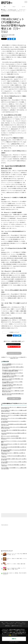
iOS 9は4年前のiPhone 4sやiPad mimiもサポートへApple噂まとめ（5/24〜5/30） (14, 422)
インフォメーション (12, 10)
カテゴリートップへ (14, 353)
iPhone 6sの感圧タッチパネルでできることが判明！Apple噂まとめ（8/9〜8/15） (13, 382)
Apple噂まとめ (5, 16)
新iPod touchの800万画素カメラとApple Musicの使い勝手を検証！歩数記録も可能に (14, 450)
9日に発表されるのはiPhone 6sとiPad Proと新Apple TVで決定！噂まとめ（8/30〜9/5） (13, 373)
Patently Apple (5, 79)
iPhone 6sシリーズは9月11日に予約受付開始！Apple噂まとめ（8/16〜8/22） (13, 379)
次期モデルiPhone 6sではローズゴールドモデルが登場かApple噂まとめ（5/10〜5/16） (14, 428)
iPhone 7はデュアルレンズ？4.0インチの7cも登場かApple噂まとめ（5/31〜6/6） (14, 419)
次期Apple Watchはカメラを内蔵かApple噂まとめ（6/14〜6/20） (14, 413)
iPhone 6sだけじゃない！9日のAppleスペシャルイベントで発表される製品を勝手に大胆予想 (13, 370)
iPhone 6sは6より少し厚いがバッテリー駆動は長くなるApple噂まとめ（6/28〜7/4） (14, 408)
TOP (5, 7)
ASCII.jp (8, 626)
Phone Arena (4, 155)
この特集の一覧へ (14, 399)
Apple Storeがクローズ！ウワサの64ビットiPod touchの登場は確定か (14, 442)
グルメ (4, 624)
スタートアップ (10, 624)
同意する (14, 639)
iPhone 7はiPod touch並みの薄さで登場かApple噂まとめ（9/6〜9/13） (13, 367)
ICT (15, 624)
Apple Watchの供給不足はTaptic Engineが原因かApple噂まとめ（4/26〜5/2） (14, 434)
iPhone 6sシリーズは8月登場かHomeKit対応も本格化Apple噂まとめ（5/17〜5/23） (14, 425)
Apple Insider (4, 214)
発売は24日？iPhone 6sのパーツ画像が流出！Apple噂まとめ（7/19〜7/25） (13, 391)
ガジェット (18, 622)
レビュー (14, 7)
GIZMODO (4, 307)
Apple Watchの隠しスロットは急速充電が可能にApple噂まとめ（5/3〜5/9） (14, 431)
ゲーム (23, 622)
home (3, 10)
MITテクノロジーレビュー (17, 626)
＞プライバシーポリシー (14, 642)
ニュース (12, 622)
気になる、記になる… (8, 117)
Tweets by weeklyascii (5, 525)
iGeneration (4, 320)
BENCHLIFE (14, 129)
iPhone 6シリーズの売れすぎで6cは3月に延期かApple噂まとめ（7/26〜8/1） (13, 388)
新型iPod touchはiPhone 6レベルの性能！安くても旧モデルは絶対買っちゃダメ (14, 444)
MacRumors (4, 140)
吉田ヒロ (5, 36)
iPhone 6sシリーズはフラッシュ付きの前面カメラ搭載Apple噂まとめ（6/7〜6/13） (14, 416)
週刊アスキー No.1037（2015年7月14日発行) (10, 436)
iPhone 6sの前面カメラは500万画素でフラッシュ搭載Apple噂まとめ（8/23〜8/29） (13, 376)
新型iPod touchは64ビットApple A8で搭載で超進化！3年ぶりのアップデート (14, 439)
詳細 (10, 635)
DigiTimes (4, 100)
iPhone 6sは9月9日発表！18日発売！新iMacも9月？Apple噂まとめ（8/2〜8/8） (12, 385)
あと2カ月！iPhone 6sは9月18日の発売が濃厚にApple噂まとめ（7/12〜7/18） (13, 394)
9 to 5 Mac (4, 201)
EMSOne (3, 235)
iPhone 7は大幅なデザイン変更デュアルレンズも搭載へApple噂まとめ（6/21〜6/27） (14, 411)
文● (2, 36)
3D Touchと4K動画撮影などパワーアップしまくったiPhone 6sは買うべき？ (12, 364)
